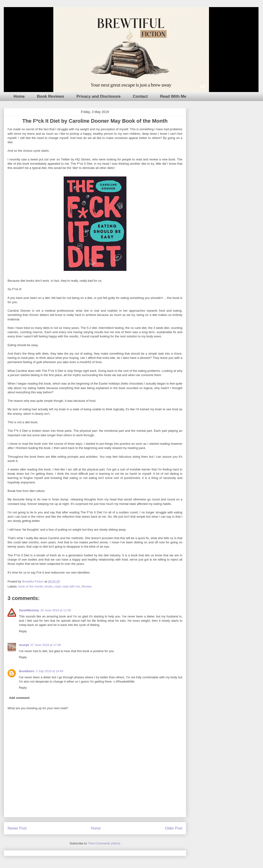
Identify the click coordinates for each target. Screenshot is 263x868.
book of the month (31, 586)
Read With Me (173, 96)
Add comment (19, 698)
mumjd (24, 645)
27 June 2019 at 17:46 (46, 645)
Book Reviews (51, 96)
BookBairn (27, 671)
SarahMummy (29, 610)
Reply (23, 631)
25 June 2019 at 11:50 (56, 610)
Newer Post (17, 828)
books (49, 586)
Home (19, 96)
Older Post (174, 828)
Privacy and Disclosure (98, 96)
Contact (140, 96)
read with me (71, 586)
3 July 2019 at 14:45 (50, 671)
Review (87, 586)
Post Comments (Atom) (104, 843)
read (58, 586)
